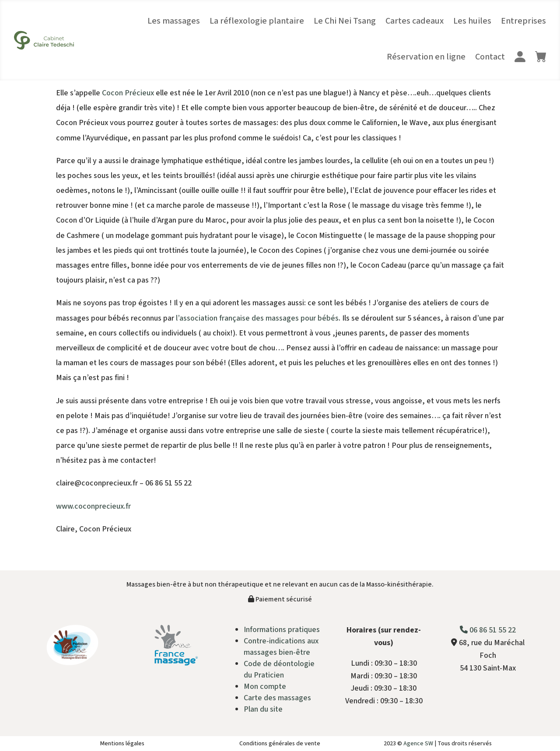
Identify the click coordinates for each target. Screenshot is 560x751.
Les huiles (472, 21)
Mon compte (265, 686)
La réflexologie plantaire (257, 21)
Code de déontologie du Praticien (279, 669)
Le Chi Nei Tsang (345, 21)
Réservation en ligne (426, 57)
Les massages (174, 21)
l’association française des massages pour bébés (257, 318)
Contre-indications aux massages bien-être (281, 647)
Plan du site (263, 709)
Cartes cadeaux (415, 21)
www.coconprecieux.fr (93, 506)
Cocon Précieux (128, 93)
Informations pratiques (282, 630)
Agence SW (418, 744)
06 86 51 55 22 (488, 630)
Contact (490, 57)
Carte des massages (277, 698)
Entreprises (523, 21)
